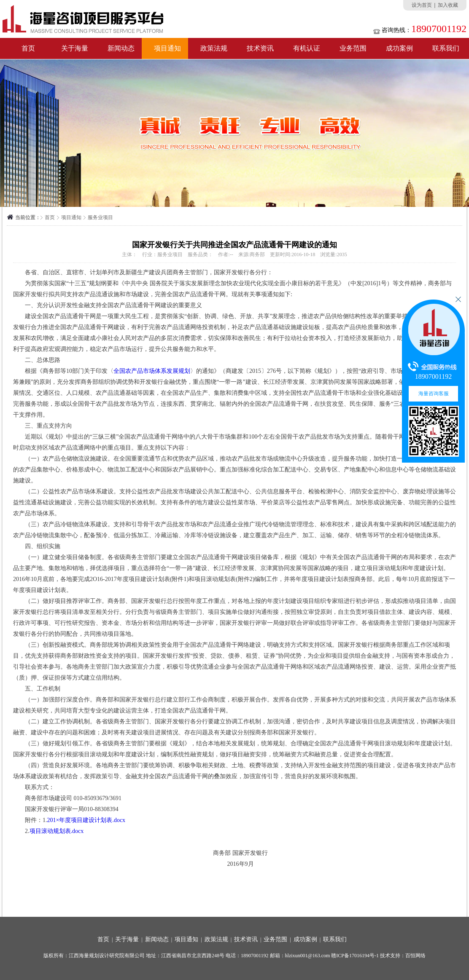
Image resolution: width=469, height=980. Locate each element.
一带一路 (231, 382)
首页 (28, 48)
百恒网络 (415, 956)
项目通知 (167, 48)
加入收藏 (448, 5)
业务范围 (353, 48)
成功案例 (399, 48)
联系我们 (335, 939)
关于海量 (75, 48)
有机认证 (307, 48)
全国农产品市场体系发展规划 (152, 371)
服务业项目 (100, 217)
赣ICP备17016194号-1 (355, 956)
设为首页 (422, 5)
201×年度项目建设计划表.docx (86, 820)
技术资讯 (260, 48)
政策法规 (214, 48)
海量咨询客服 (434, 394)
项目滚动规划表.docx (57, 831)
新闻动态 (121, 48)
